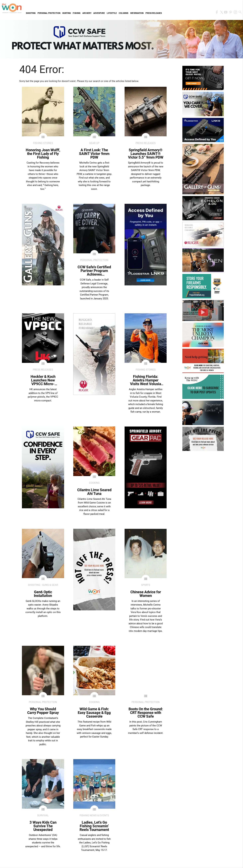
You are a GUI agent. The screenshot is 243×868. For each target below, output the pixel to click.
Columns (123, 13)
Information (137, 13)
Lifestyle (112, 13)
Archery (87, 13)
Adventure (99, 13)
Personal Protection (49, 13)
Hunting (67, 13)
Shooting (31, 13)
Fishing (77, 13)
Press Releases (154, 13)
